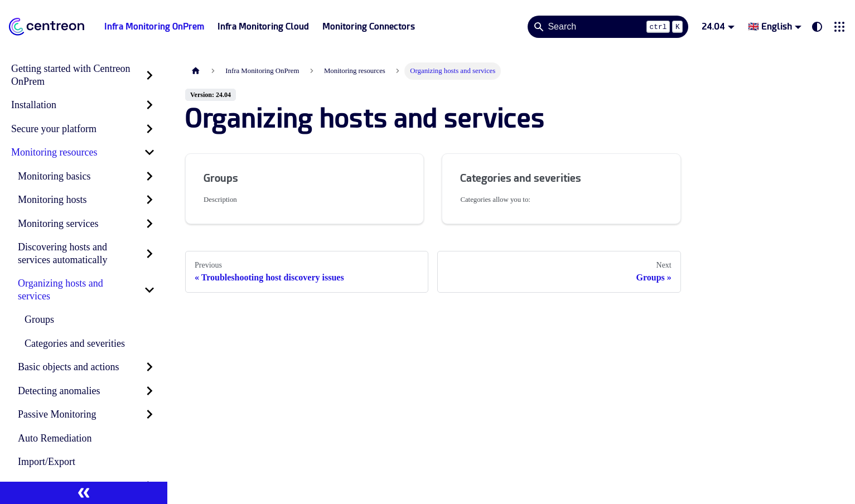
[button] (839, 27)
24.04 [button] (713, 26)
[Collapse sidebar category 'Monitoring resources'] (149, 152)
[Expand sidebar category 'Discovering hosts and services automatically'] (149, 253)
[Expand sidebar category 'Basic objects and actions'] (149, 367)
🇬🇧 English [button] (770, 26)
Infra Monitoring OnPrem (154, 26)
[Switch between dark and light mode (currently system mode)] (817, 27)
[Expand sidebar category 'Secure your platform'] (149, 129)
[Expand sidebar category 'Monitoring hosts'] (149, 200)
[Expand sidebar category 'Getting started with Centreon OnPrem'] (149, 75)
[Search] (608, 27)
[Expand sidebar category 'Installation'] (149, 105)
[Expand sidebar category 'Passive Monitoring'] (149, 415)
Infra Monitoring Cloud (263, 26)
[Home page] (196, 71)
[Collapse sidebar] (84, 493)
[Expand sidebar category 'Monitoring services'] (149, 224)
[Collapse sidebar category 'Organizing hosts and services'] (149, 290)
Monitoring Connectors (369, 26)
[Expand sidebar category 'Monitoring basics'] (149, 176)
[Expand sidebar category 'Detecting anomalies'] (149, 391)
